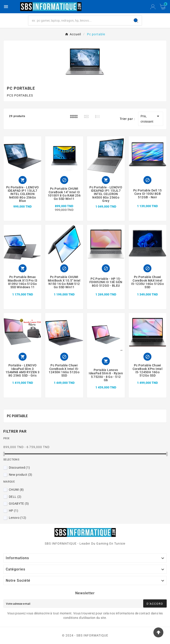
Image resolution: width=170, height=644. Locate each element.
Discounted (19, 468)
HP (14, 511)
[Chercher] (79, 21)
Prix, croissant (151, 118)
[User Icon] (153, 7)
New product (21, 475)
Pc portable (17, 416)
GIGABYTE (19, 504)
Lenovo (17, 518)
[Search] (136, 21)
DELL (15, 497)
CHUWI (16, 490)
